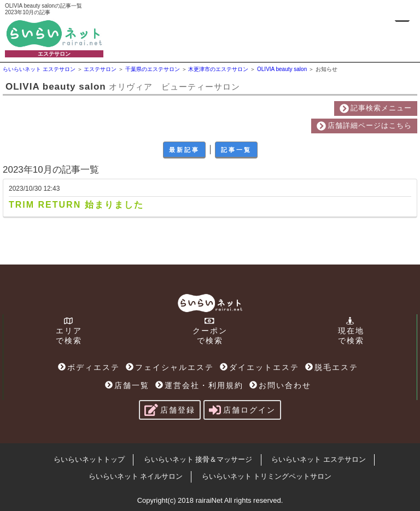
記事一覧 (236, 150)
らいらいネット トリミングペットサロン (267, 476)
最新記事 (184, 150)
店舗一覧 (127, 385)
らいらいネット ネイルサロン (136, 476)
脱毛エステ (332, 367)
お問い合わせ (280, 385)
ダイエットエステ (259, 367)
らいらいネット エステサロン (319, 459)
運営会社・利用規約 (199, 385)
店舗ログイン (242, 410)
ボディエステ (89, 367)
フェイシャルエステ (170, 367)
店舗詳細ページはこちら (364, 126)
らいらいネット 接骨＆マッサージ (198, 459)
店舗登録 (170, 410)
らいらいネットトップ (89, 459)
